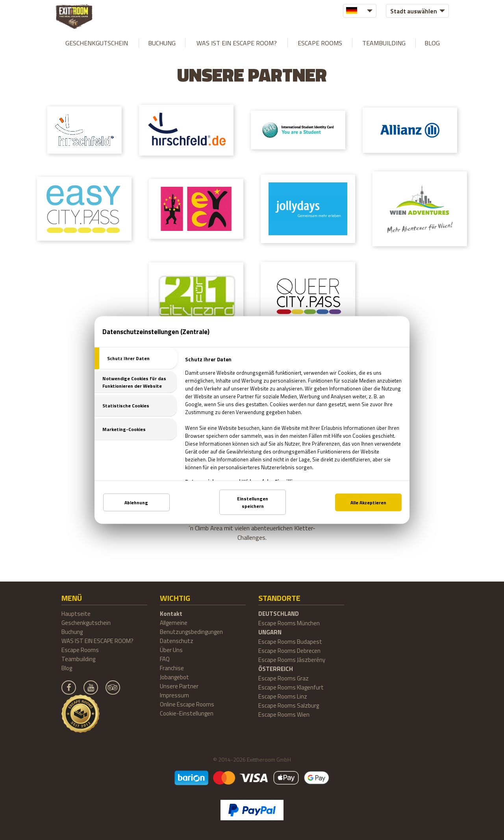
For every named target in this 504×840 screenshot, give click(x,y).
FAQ (165, 659)
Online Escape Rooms (187, 704)
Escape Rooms (320, 43)
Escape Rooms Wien (284, 715)
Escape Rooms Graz (283, 678)
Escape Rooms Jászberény (292, 660)
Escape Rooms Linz (283, 696)
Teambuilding (384, 43)
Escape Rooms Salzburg (289, 705)
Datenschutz (177, 641)
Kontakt (171, 614)
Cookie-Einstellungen (187, 713)
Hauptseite (76, 614)
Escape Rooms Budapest (290, 642)
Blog (432, 43)
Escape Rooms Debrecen (289, 651)
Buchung (162, 43)
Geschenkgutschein (97, 43)
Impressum (174, 695)
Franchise (172, 668)
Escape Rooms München (289, 623)
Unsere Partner (179, 686)
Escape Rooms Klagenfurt (291, 687)
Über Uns (171, 650)
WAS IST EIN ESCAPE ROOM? (237, 43)
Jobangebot (174, 677)
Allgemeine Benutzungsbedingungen (191, 627)
